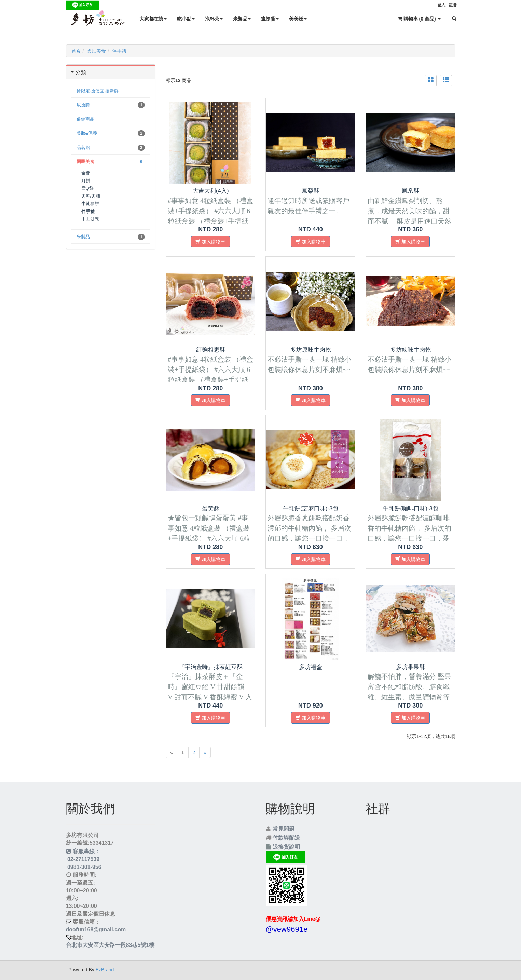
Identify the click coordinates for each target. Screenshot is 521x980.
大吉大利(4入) (211, 191)
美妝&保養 (111, 133)
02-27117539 (83, 859)
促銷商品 (85, 119)
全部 (86, 173)
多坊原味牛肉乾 (311, 350)
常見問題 (284, 829)
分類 (81, 72)
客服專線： (83, 851)
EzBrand (105, 970)
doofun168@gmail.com (96, 930)
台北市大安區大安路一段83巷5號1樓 (110, 945)
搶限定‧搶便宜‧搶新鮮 (98, 91)
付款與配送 (286, 838)
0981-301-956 (84, 867)
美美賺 (298, 19)
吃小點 (186, 19)
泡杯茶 (214, 19)
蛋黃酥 (211, 508)
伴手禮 (119, 51)
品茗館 (111, 148)
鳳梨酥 (311, 191)
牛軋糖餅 (90, 204)
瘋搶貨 (270, 19)
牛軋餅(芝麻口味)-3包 (311, 508)
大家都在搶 (153, 19)
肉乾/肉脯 (91, 196)
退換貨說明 (286, 847)
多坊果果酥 (410, 667)
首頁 (76, 51)
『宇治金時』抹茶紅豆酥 (211, 667)
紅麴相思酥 (211, 350)
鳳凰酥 (410, 191)
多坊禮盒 (311, 667)
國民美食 (96, 51)
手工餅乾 (90, 219)
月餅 (86, 181)
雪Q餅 (87, 188)
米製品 (242, 19)
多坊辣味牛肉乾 (410, 350)
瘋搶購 (111, 105)
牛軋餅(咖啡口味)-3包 (410, 508)
